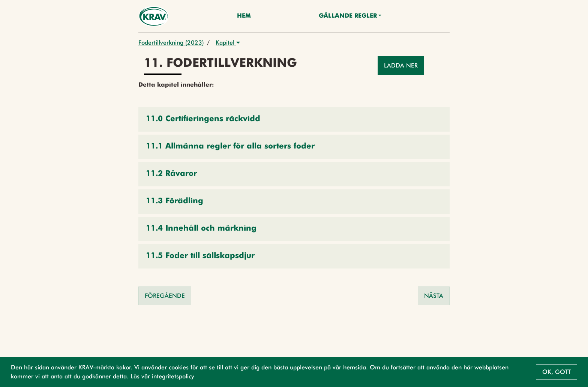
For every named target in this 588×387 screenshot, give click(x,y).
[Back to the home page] (154, 16)
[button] (294, 119)
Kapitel (228, 43)
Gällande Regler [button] (348, 16)
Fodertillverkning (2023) (171, 43)
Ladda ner (401, 65)
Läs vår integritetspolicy (162, 376)
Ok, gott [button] (556, 372)
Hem (244, 16)
